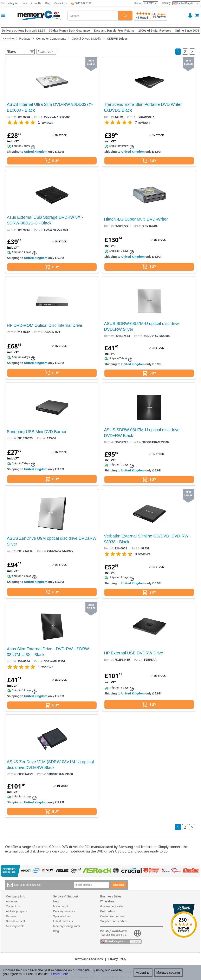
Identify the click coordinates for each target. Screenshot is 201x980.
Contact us (13, 906)
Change (135, 942)
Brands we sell (15, 921)
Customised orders (112, 916)
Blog (48, 3)
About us (12, 901)
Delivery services (64, 911)
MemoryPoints (15, 926)
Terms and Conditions (89, 959)
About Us (36, 3)
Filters (20, 52)
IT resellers (107, 901)
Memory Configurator (67, 926)
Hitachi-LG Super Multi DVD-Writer (136, 219)
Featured (46, 52)
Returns (11, 916)
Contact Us (60, 3)
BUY (52, 161)
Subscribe (118, 885)
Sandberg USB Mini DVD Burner (37, 432)
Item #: (12, 117)
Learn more (60, 974)
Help (24, 3)
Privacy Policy (117, 959)
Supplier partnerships (114, 921)
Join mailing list (9, 3)
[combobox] (93, 16)
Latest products (63, 921)
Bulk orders (108, 911)
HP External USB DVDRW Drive (134, 653)
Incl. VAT (150, 3)
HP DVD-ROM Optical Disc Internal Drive (44, 325)
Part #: (39, 117)
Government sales (112, 906)
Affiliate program (17, 911)
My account (60, 906)
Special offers (62, 916)
